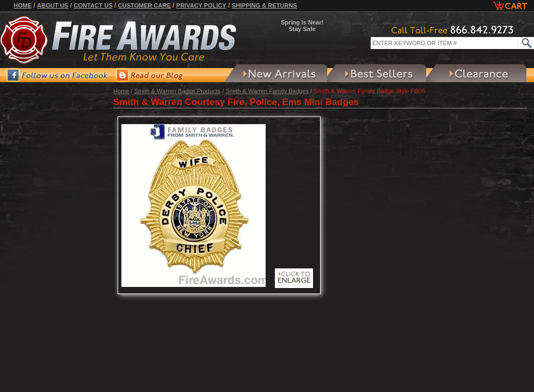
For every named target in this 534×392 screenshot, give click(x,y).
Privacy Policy (201, 5)
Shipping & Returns (265, 5)
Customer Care (145, 5)
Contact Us (93, 5)
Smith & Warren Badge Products (178, 91)
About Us (53, 5)
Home (23, 5)
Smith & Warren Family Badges (267, 91)
